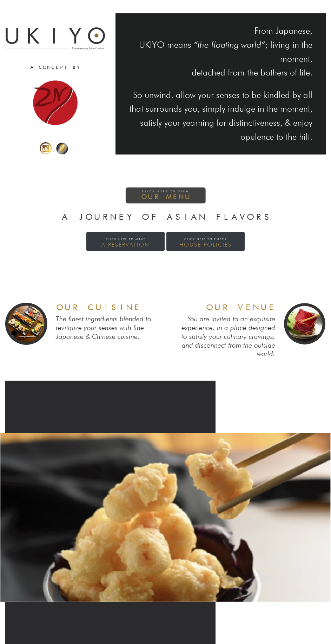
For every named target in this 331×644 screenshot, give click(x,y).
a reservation (125, 243)
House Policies (206, 243)
